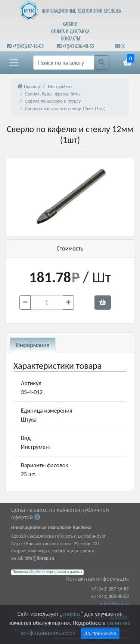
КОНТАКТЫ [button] (70, 39)
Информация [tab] (33, 345)
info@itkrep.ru (114, 603)
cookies (71, 614)
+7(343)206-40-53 (78, 46)
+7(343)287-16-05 (28, 46)
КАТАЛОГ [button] (70, 24)
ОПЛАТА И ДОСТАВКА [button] (70, 32)
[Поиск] (64, 63)
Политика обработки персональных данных (47, 572)
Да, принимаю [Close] (100, 633)
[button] (14, 63)
